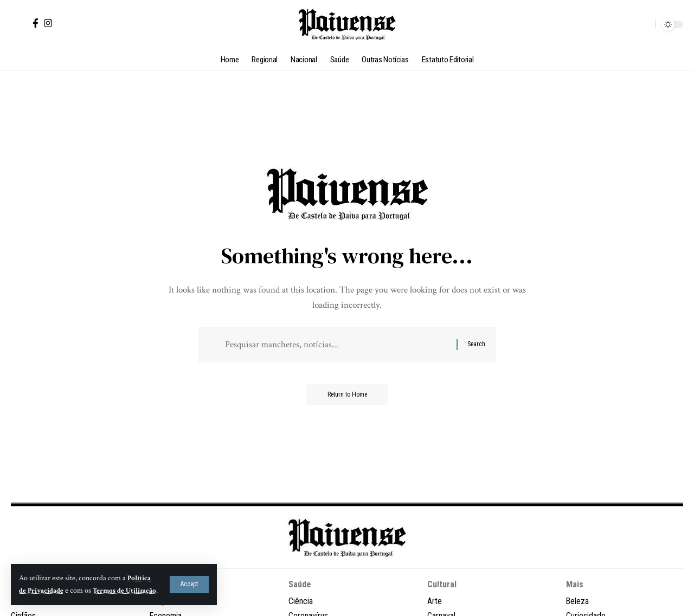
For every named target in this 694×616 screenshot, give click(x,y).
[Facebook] (36, 23)
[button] (189, 578)
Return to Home (347, 395)
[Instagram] (48, 23)
